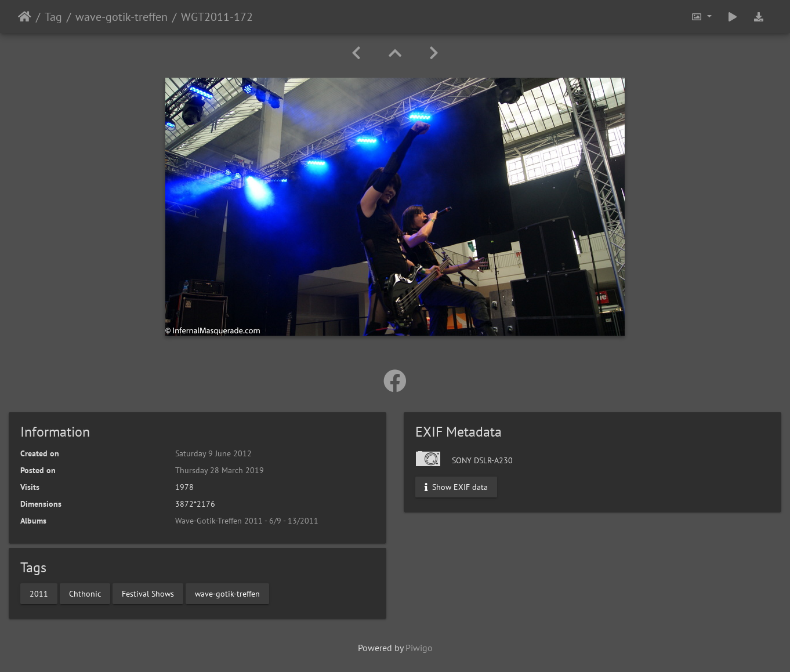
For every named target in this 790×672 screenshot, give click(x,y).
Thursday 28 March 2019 (220, 470)
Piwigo (419, 648)
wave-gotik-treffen (122, 17)
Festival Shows (148, 593)
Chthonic (85, 593)
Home (25, 17)
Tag (53, 17)
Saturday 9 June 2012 (213, 453)
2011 (39, 593)
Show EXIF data (456, 487)
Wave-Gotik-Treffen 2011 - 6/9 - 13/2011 (247, 521)
